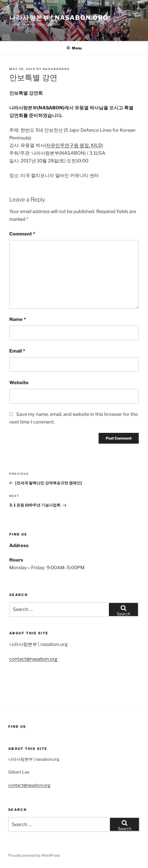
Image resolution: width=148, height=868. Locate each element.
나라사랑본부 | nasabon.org (59, 18)
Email (17, 351)
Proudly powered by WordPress (34, 855)
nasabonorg (56, 69)
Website (19, 383)
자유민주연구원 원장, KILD (74, 145)
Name (18, 319)
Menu (74, 48)
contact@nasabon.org (33, 659)
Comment (22, 234)
